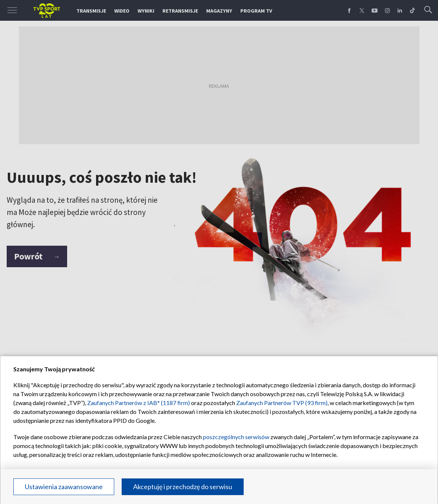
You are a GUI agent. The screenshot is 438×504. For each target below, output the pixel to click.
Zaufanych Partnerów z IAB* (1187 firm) (139, 403)
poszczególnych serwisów (236, 437)
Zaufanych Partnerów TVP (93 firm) (282, 403)
